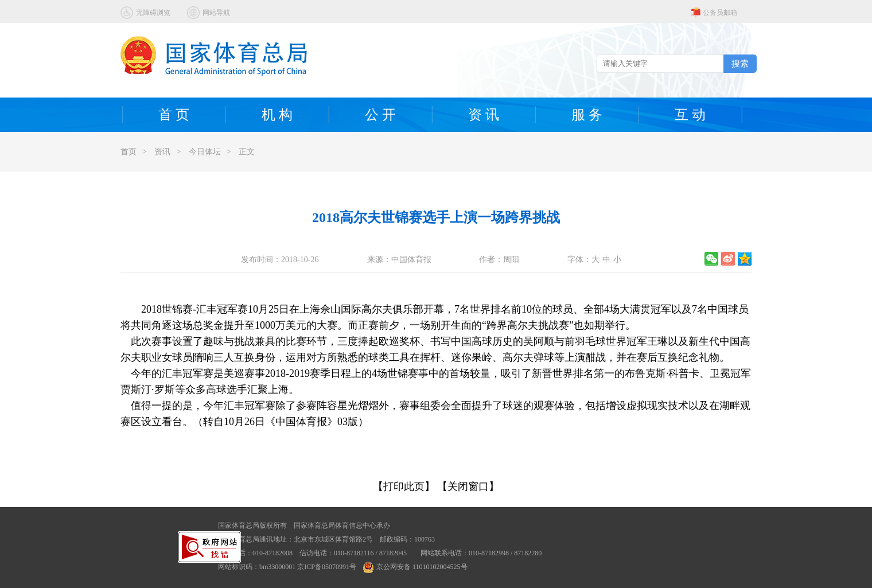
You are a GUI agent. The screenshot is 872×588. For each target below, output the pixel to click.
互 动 (690, 115)
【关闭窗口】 (468, 486)
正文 (247, 152)
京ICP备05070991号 (327, 567)
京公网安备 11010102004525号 (415, 567)
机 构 (277, 115)
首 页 (174, 115)
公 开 (380, 115)
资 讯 (484, 115)
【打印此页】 (404, 486)
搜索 (740, 63)
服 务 (587, 115)
